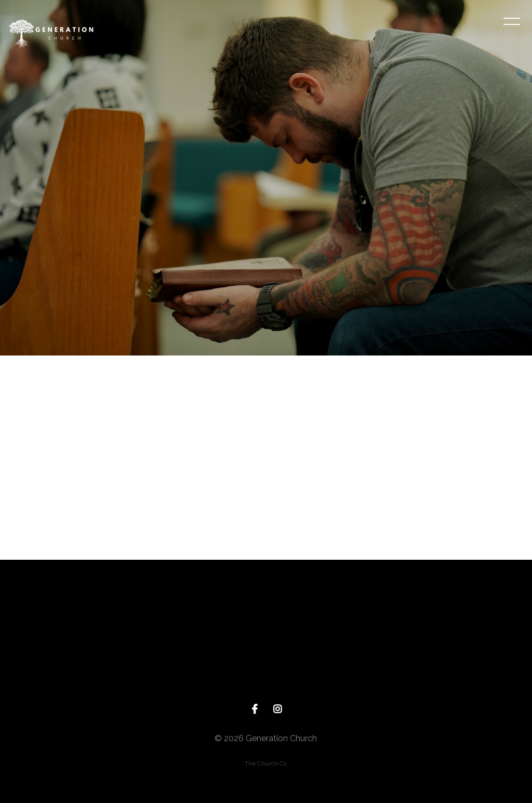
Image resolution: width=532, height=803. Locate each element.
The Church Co (266, 763)
